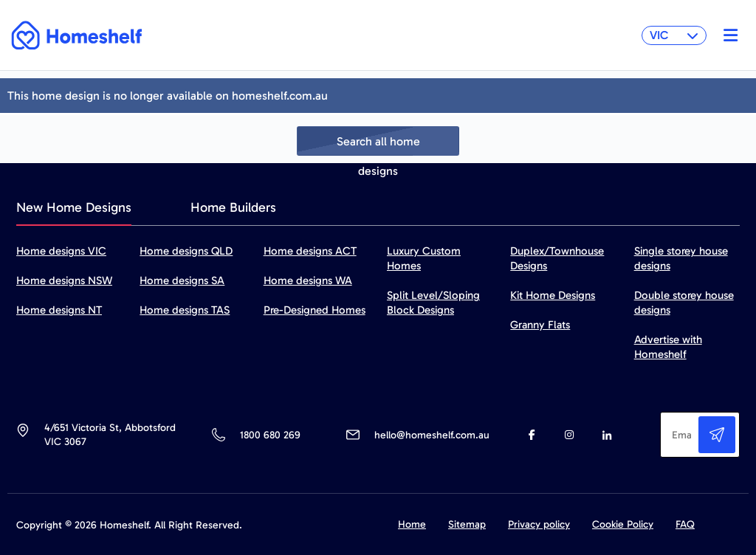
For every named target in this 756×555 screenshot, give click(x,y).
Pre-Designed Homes (315, 310)
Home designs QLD (186, 251)
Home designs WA (308, 280)
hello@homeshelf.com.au (432, 435)
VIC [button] (674, 35)
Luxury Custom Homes (424, 258)
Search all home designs (378, 145)
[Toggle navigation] (727, 35)
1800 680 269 (270, 435)
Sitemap (467, 524)
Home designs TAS (185, 310)
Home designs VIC (61, 251)
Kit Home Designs (553, 295)
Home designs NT (59, 310)
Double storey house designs (684, 303)
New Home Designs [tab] (74, 207)
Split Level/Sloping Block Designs (433, 303)
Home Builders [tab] (233, 207)
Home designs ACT (310, 251)
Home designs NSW (64, 280)
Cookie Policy (623, 524)
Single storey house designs (681, 258)
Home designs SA (182, 280)
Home (412, 524)
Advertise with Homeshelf (668, 347)
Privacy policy (539, 524)
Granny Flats (540, 325)
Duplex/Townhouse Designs (557, 258)
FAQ (685, 524)
